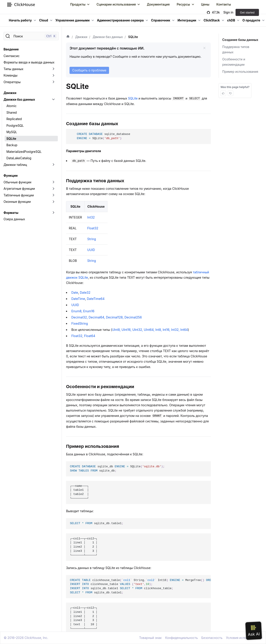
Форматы (11, 213)
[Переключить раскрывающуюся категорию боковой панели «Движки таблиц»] (53, 165)
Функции (11, 175)
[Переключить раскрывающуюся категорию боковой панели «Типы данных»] (53, 69)
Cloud (43, 20)
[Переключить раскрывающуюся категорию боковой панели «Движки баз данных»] (53, 100)
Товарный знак (150, 638)
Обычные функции (17, 182)
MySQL (12, 132)
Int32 (91, 217)
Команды (10, 75)
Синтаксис (12, 56)
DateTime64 (96, 299)
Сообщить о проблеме (89, 70)
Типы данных (13, 69)
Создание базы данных (240, 40)
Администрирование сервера (120, 20)
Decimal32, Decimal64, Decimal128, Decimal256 (107, 317)
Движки (10, 93)
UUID (91, 250)
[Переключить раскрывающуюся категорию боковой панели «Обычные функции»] (53, 182)
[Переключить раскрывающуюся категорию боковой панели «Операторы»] (53, 82)
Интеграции (187, 20)
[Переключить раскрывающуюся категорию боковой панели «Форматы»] (53, 213)
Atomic (11, 106)
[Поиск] (31, 36)
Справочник (161, 20)
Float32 (93, 228)
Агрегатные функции (19, 189)
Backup (12, 145)
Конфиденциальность (181, 638)
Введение (11, 49)
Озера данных (14, 219)
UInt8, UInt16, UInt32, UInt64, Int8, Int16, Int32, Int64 (150, 330)
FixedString (80, 323)
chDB (231, 20)
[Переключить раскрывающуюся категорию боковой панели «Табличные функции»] (53, 195)
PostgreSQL (15, 126)
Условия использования (244, 638)
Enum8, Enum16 (83, 311)
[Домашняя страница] (68, 37)
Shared (12, 112)
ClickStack (212, 20)
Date (75, 292)
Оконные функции (17, 202)
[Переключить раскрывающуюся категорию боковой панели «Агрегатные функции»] (53, 189)
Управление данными (73, 20)
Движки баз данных (19, 99)
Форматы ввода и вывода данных (29, 62)
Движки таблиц (15, 165)
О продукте (251, 20)
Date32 (85, 292)
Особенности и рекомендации (234, 62)
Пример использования (240, 72)
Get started (247, 12)
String (91, 239)
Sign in (228, 12)
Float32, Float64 (83, 336)
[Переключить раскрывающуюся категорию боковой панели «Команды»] (53, 75)
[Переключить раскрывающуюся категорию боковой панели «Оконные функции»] (53, 202)
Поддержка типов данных (236, 49)
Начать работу (20, 20)
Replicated (14, 119)
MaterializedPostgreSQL (24, 152)
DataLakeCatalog (19, 158)
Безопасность (212, 638)
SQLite (11, 139)
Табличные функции (19, 195)
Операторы (12, 82)
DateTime (78, 299)
